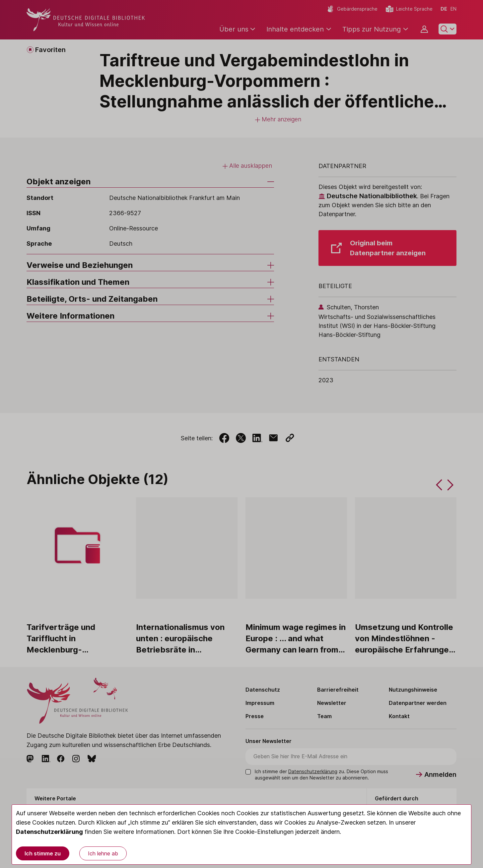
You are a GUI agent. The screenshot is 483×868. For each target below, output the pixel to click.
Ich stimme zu (43, 853)
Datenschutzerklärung (49, 832)
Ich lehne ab (103, 853)
